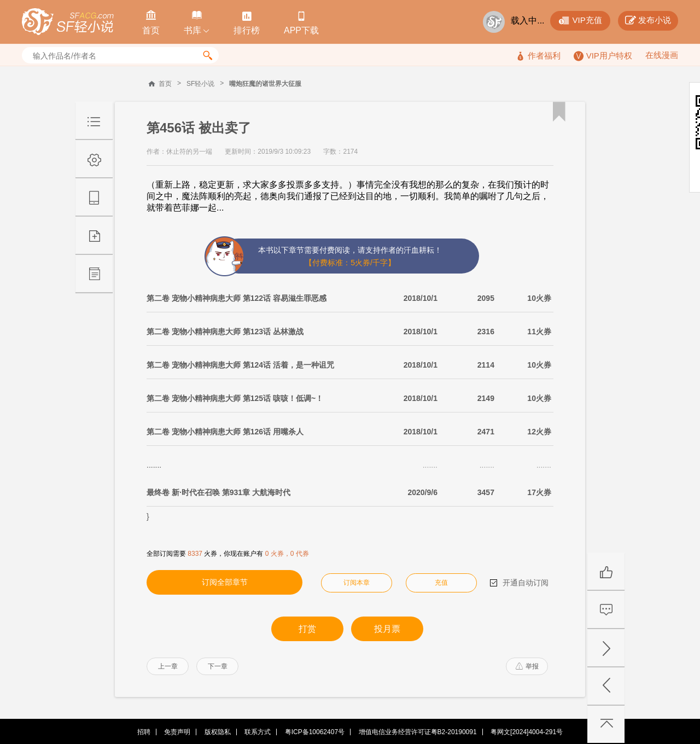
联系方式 (258, 732)
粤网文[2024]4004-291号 (527, 732)
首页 (165, 84)
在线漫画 (662, 55)
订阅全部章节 (225, 582)
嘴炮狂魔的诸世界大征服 (265, 84)
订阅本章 (357, 583)
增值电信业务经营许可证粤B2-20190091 (418, 732)
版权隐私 (218, 732)
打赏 (307, 629)
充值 (441, 583)
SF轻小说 (200, 84)
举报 (527, 666)
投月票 (387, 629)
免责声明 (177, 732)
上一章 (168, 666)
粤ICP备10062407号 (315, 732)
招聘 (144, 732)
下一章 (218, 666)
